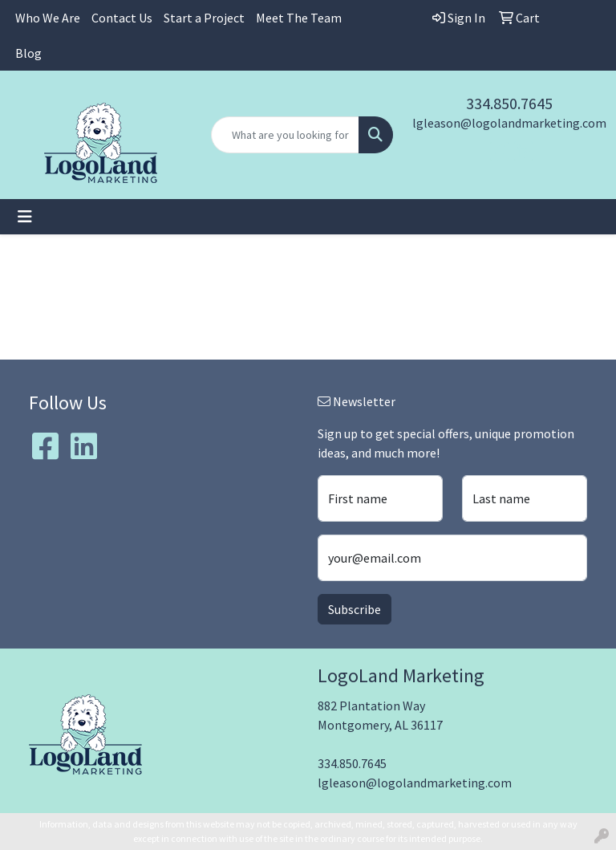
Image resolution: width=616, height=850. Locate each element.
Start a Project (204, 18)
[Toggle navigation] (25, 217)
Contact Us (122, 18)
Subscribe (355, 609)
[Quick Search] (285, 135)
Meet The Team (299, 18)
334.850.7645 (509, 103)
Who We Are (48, 18)
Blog (28, 53)
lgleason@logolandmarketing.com (509, 123)
